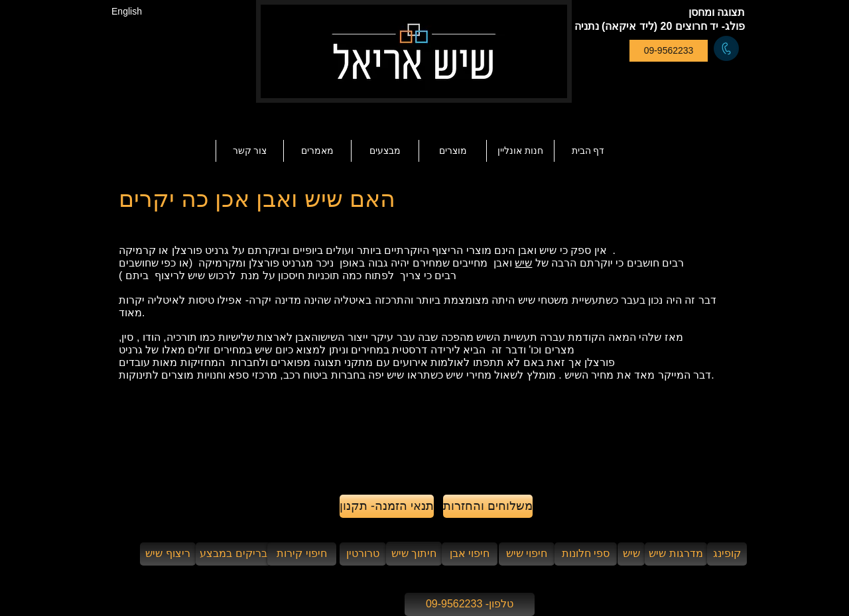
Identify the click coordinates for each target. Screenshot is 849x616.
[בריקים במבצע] (233, 554)
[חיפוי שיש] (527, 554)
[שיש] (631, 554)
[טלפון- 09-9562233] (470, 604)
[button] (317, 151)
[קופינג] (727, 554)
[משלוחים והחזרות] (488, 506)
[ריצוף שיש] (168, 554)
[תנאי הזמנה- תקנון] (387, 506)
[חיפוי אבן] (470, 554)
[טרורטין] (363, 554)
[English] (127, 12)
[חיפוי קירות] (302, 554)
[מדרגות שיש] (676, 554)
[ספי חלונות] (586, 554)
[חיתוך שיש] (414, 554)
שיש (523, 263)
